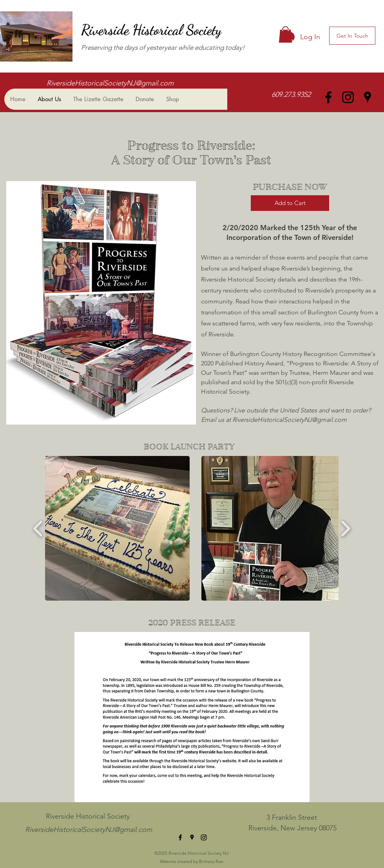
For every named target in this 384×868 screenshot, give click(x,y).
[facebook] (328, 97)
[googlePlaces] (368, 97)
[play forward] (345, 528)
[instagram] (348, 97)
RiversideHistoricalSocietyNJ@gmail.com (110, 83)
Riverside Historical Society (153, 30)
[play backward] (38, 528)
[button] (285, 35)
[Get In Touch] (352, 36)
